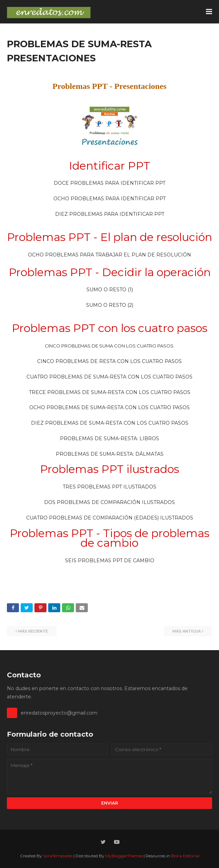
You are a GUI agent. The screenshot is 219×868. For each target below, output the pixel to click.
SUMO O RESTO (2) (110, 305)
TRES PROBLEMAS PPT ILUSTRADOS (109, 487)
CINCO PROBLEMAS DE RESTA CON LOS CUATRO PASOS (109, 361)
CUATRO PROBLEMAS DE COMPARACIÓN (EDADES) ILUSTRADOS (110, 518)
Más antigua (187, 631)
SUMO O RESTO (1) (110, 290)
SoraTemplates (58, 856)
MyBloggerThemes (124, 856)
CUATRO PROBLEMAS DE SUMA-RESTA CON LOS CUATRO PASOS (109, 377)
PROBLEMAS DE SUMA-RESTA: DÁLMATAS (110, 454)
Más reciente (33, 631)
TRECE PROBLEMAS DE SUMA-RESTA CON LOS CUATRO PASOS (110, 392)
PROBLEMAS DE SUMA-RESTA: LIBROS (109, 438)
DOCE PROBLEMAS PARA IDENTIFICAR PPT (109, 183)
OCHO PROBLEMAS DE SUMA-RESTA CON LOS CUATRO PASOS (109, 407)
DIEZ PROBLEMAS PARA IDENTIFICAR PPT (110, 214)
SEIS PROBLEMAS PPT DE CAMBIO (110, 561)
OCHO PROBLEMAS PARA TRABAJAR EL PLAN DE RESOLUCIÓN (109, 255)
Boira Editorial (185, 856)
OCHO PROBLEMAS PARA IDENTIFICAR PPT (109, 199)
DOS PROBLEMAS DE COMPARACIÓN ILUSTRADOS (109, 502)
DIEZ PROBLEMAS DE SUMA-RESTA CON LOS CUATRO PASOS (110, 423)
